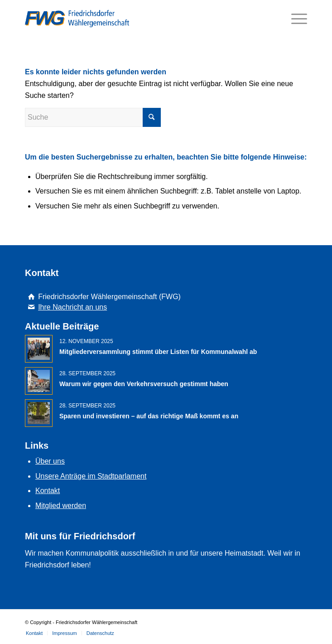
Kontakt (48, 491)
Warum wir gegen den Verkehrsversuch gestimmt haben (144, 384)
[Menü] (295, 19)
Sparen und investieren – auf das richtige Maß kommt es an (149, 416)
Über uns (50, 461)
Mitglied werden (61, 506)
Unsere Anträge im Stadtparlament (91, 476)
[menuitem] (34, 633)
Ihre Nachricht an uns (72, 307)
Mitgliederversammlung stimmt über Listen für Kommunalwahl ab (158, 352)
